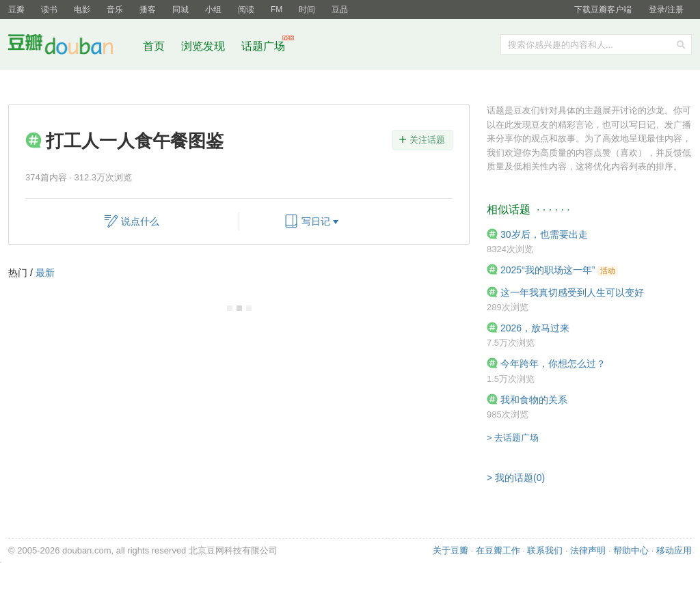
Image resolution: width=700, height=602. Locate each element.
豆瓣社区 (71, 47)
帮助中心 (631, 550)
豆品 (340, 10)
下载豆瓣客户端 (603, 10)
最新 (45, 273)
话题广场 (263, 46)
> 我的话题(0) (516, 478)
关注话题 (427, 140)
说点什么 (140, 221)
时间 (307, 10)
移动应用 (674, 550)
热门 (18, 273)
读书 (49, 10)
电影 (82, 10)
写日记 (316, 221)
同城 (180, 10)
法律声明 (588, 550)
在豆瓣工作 (498, 550)
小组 (213, 10)
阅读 (246, 10)
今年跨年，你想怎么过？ (553, 364)
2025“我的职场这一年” (548, 270)
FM (277, 10)
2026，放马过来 (535, 328)
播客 (148, 10)
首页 (154, 46)
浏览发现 (204, 46)
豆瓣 (16, 10)
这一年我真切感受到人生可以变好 (572, 292)
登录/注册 (666, 10)
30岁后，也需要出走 (544, 234)
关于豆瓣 (450, 550)
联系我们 (545, 550)
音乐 (115, 10)
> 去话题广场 (513, 438)
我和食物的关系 (534, 400)
